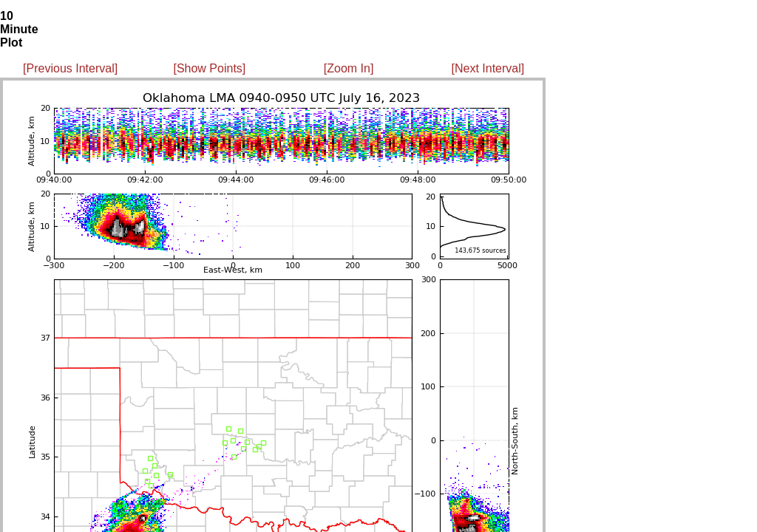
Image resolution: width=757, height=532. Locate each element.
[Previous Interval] (70, 68)
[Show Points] (209, 68)
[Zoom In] (349, 68)
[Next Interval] (488, 68)
